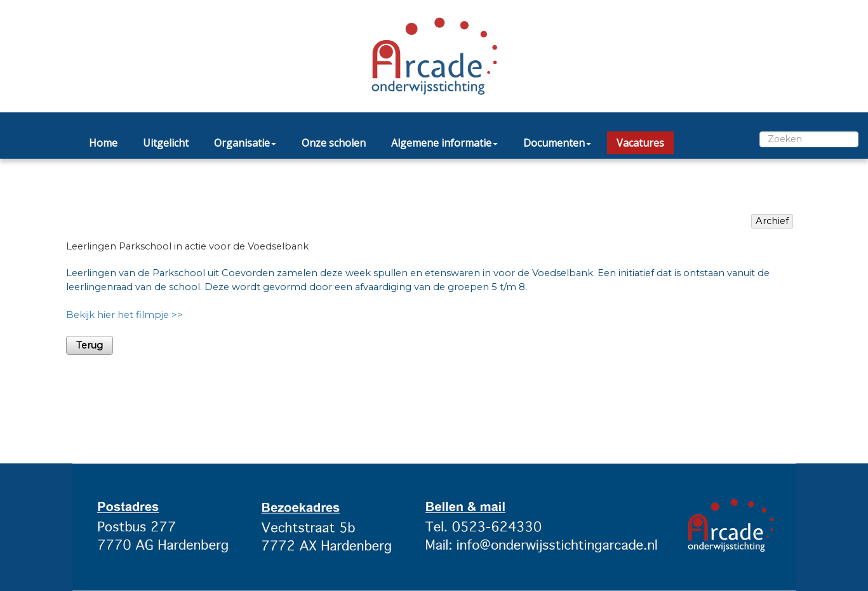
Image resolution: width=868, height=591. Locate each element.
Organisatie (245, 143)
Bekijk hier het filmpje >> (124, 315)
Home (103, 143)
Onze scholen (334, 143)
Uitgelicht (166, 143)
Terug (90, 345)
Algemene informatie (444, 143)
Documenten (557, 143)
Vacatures (640, 143)
